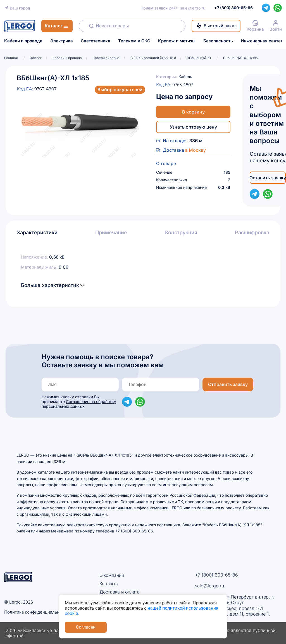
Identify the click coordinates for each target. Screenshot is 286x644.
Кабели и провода (23, 41)
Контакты (109, 583)
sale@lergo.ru (193, 8)
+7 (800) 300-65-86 (216, 575)
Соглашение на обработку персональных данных (79, 404)
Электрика (62, 41)
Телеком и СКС (134, 41)
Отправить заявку (228, 384)
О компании (112, 575)
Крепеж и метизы (177, 41)
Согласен (86, 627)
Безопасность (218, 41)
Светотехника (96, 41)
